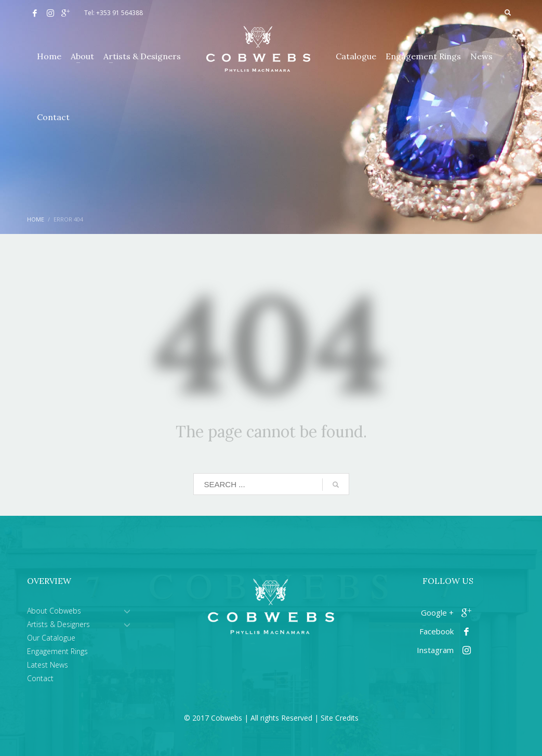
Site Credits (340, 718)
